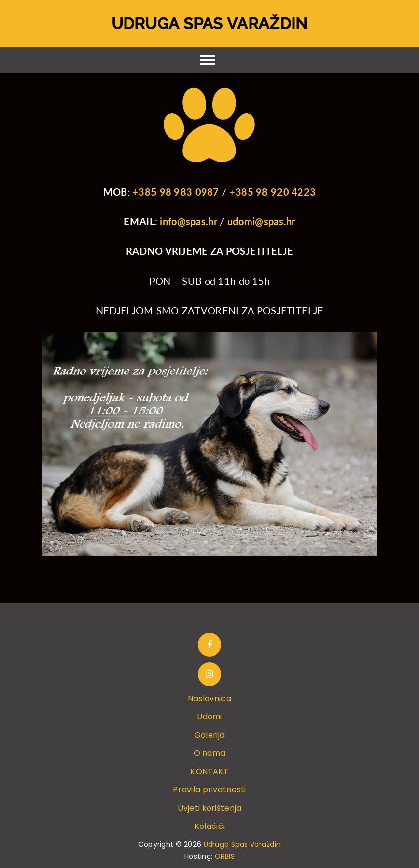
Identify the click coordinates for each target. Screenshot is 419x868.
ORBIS (225, 856)
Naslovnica (209, 698)
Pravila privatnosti (209, 790)
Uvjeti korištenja (210, 808)
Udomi (209, 717)
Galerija (209, 735)
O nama (210, 753)
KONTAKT (209, 771)
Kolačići (209, 826)
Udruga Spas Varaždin (210, 23)
